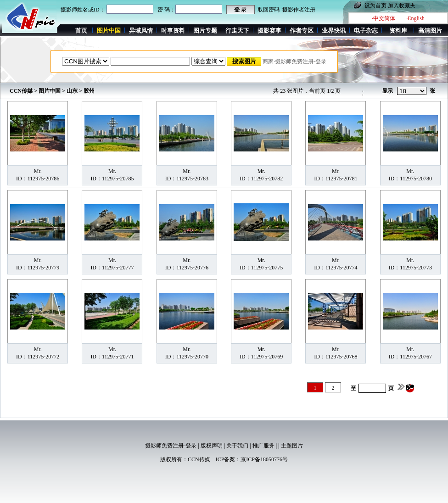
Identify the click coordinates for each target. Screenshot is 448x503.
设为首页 (375, 6)
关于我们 (237, 446)
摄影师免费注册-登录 (171, 446)
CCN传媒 (21, 91)
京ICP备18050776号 (264, 459)
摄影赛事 (269, 31)
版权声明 (212, 446)
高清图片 (430, 31)
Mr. (38, 171)
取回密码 (269, 10)
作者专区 (302, 31)
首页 (81, 31)
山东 (72, 91)
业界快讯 (334, 31)
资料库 (398, 31)
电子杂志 (366, 31)
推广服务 (263, 446)
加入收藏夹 (402, 6)
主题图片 (292, 446)
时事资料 (173, 31)
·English (415, 18)
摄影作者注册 (299, 10)
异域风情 (141, 31)
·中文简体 (384, 18)
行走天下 (237, 31)
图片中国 (50, 91)
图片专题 (205, 31)
